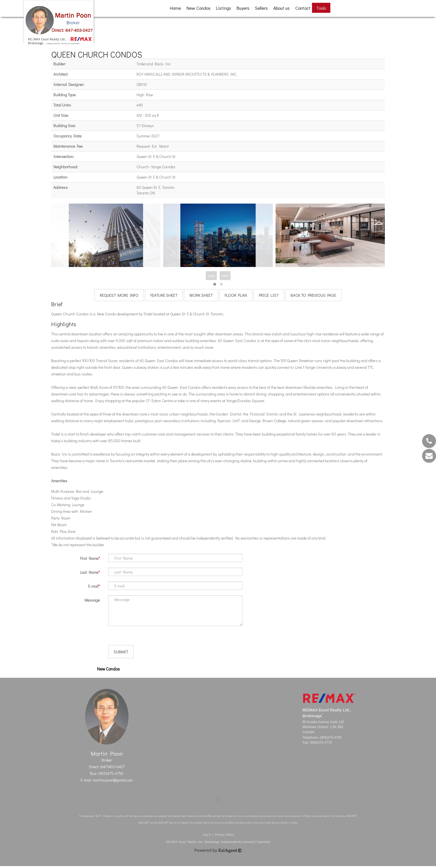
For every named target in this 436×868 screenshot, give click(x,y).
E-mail (93, 586)
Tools (321, 8)
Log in (207, 836)
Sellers (261, 8)
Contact (303, 8)
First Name (89, 558)
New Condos (199, 8)
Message (92, 600)
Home (175, 8)
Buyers (243, 8)
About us (282, 8)
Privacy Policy (224, 836)
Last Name (89, 572)
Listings (224, 8)
